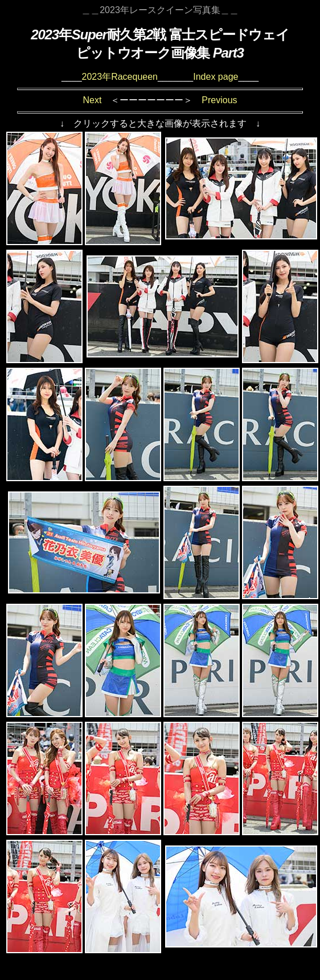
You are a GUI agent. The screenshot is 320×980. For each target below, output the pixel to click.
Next (92, 100)
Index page (216, 77)
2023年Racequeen (120, 77)
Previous (219, 100)
